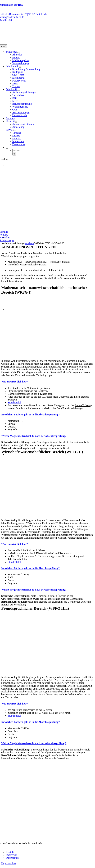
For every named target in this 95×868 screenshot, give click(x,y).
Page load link (9, 863)
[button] (15, 382)
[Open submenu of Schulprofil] (19, 90)
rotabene (30, 243)
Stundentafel (14, 402)
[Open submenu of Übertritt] (16, 122)
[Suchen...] (27, 150)
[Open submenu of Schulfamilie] (20, 67)
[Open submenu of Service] (15, 131)
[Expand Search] (7, 148)
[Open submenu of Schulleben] (19, 53)
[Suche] (14, 154)
